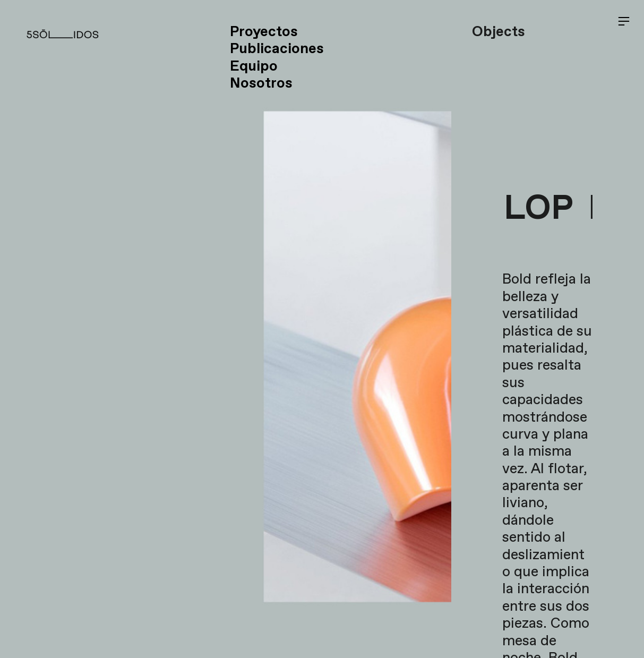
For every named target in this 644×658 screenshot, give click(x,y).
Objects (499, 32)
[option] (226, 329)
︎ (624, 22)
